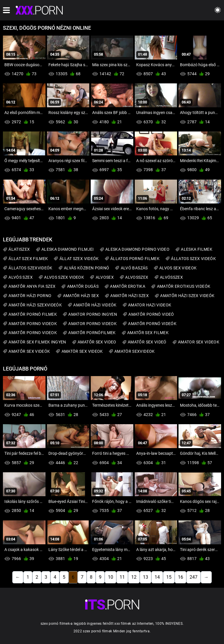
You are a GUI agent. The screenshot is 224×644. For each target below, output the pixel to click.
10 (111, 577)
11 (122, 577)
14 (157, 577)
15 (169, 577)
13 (146, 577)
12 (134, 577)
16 (181, 577)
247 (194, 577)
